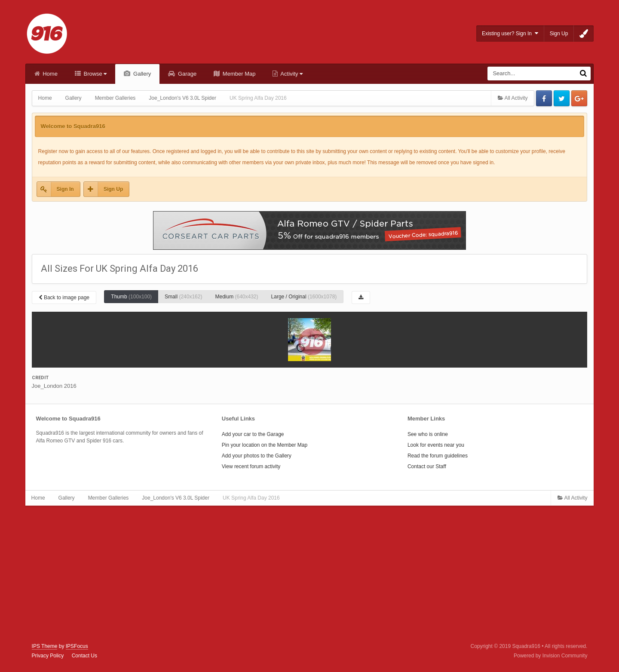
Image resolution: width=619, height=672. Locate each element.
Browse (95, 74)
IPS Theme (45, 646)
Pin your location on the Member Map (265, 445)
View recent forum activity (251, 466)
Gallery (141, 74)
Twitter (562, 98)
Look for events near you (436, 445)
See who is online (428, 434)
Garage (186, 74)
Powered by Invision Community (550, 656)
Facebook (544, 98)
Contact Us (84, 656)
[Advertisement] (309, 574)
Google (579, 98)
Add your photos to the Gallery (257, 456)
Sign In (65, 189)
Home (49, 74)
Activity (291, 74)
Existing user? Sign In (510, 33)
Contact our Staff (427, 466)
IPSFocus (77, 646)
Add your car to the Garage (253, 434)
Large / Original (304, 297)
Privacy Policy (48, 656)
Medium (236, 297)
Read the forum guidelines (438, 456)
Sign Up (559, 34)
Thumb (131, 297)
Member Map (238, 74)
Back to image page (64, 298)
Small (183, 297)
